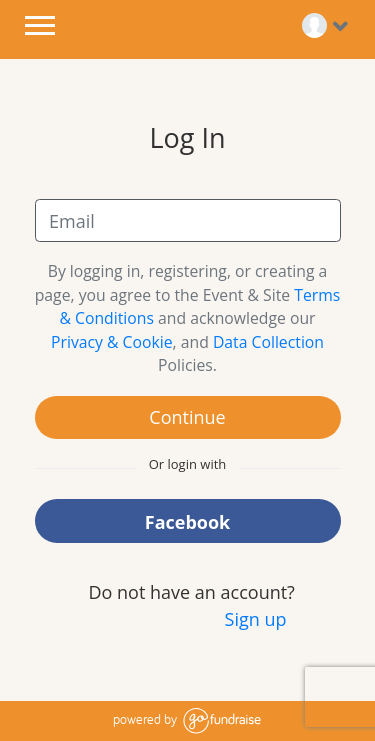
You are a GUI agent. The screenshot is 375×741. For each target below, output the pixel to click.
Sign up (256, 619)
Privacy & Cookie (112, 342)
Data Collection (268, 342)
